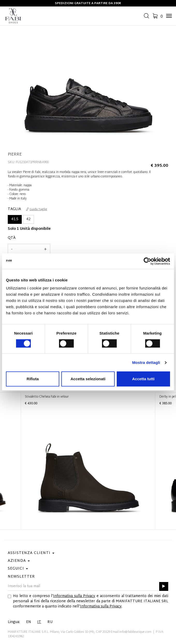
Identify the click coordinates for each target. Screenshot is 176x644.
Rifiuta (33, 379)
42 (28, 219)
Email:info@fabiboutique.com (131, 632)
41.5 (15, 219)
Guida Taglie (37, 209)
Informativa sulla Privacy (74, 596)
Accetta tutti (143, 379)
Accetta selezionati (88, 379)
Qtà (12, 238)
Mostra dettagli (146, 362)
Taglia (14, 209)
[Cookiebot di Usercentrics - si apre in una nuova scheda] (147, 261)
